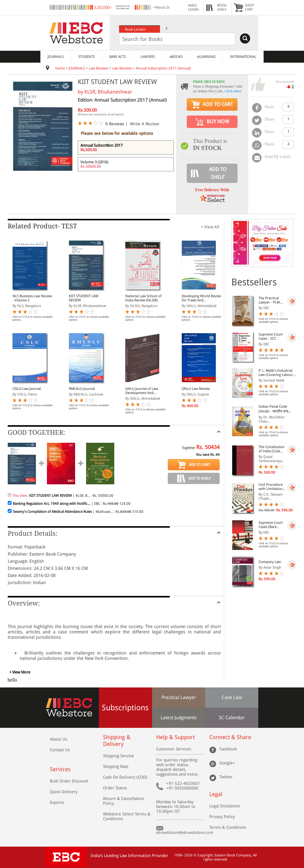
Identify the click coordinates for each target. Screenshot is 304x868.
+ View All (210, 227)
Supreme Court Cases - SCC (271, 336)
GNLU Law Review (196, 389)
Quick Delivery (64, 792)
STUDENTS (87, 57)
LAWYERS (148, 57)
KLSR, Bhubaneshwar (108, 92)
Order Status (115, 788)
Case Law (232, 697)
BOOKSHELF (222, 7)
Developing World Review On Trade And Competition (202, 298)
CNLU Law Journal (27, 389)
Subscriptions (125, 708)
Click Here (233, 91)
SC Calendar (232, 718)
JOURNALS (56, 57)
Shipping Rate (116, 766)
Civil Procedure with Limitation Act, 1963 (271, 487)
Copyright (205, 855)
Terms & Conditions (228, 827)
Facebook (228, 749)
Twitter (226, 777)
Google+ (227, 763)
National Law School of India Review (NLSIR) (143, 298)
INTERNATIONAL (243, 57)
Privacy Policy (222, 817)
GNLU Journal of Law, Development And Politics (142, 391)
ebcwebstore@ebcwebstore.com (185, 833)
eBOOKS (176, 57)
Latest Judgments (179, 718)
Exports (57, 802)
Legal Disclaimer (225, 806)
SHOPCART (249, 7)
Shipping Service (118, 756)
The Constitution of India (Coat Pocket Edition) (271, 449)
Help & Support (175, 737)
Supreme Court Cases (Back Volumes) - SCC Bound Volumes (271, 525)
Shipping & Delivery (117, 741)
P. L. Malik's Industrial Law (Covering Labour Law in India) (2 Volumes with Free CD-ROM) (276, 373)
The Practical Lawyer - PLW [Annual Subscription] (269, 300)
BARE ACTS (118, 57)
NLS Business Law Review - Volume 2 (32, 298)
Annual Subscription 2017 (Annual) (163, 68)
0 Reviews (115, 124)
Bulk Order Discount (69, 781)
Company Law (270, 562)
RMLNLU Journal (82, 389)
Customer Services (174, 749)
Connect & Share (230, 737)
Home (60, 68)
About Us (58, 739)
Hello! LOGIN (193, 7)
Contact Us (60, 750)
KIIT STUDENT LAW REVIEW (84, 298)
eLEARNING (206, 57)
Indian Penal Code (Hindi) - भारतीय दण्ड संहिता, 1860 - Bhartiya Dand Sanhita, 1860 (276, 409)
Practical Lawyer (179, 697)
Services (60, 769)
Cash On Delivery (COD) (125, 777)
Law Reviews (99, 68)
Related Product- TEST (42, 226)
